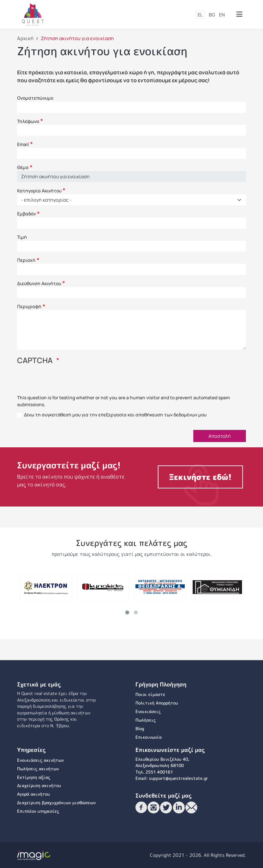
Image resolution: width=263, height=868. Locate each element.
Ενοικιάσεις (148, 711)
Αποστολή (220, 436)
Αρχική (25, 38)
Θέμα (23, 167)
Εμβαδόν (26, 214)
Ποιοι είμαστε (150, 694)
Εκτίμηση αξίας (34, 777)
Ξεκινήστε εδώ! (200, 477)
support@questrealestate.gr (179, 778)
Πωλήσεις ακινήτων (38, 769)
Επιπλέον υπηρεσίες (38, 811)
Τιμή (22, 237)
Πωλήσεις (146, 720)
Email (23, 144)
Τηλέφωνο (28, 121)
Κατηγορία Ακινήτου (39, 191)
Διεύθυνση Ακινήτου (39, 283)
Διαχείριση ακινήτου (39, 785)
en (222, 15)
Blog (140, 729)
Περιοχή (26, 260)
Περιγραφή (29, 306)
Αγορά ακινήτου (34, 794)
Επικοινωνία (149, 737)
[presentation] (67, 382)
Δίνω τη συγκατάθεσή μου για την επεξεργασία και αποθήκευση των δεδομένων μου (115, 415)
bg (212, 15)
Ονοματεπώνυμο (35, 98)
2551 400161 (159, 772)
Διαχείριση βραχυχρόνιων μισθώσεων (56, 803)
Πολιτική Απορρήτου (157, 703)
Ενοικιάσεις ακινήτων (40, 760)
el (200, 15)
